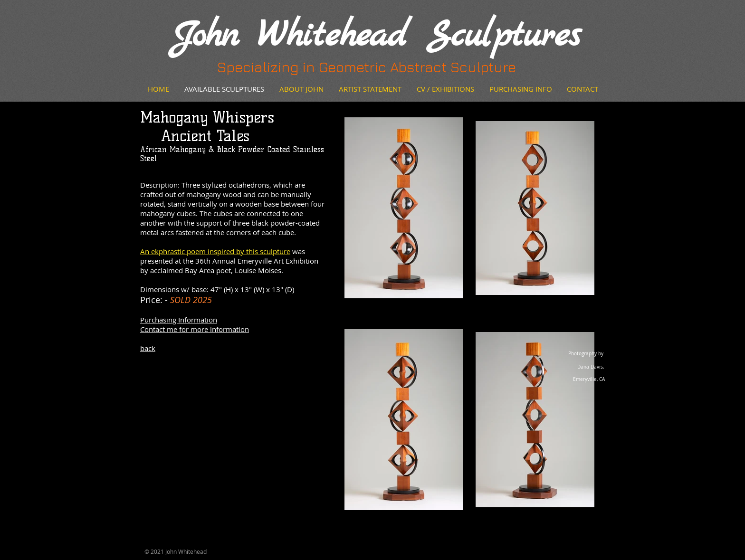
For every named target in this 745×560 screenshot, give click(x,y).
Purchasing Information (179, 320)
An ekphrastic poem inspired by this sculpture (215, 251)
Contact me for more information (195, 329)
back (148, 348)
